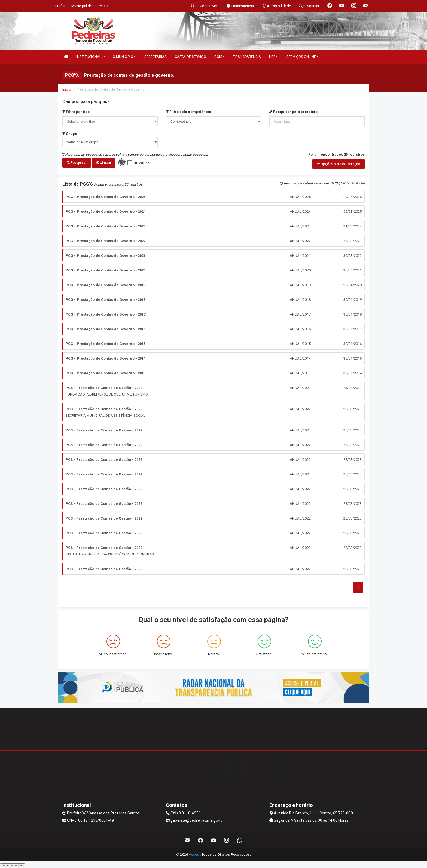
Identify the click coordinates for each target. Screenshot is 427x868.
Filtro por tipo (76, 112)
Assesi (194, 855)
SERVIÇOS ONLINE (303, 57)
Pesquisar (77, 163)
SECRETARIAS (155, 57)
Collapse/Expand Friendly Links (12, 865)
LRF (274, 57)
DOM (220, 57)
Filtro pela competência (189, 112)
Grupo (70, 134)
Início (67, 89)
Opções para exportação (338, 164)
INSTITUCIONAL (90, 57)
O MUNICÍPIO (124, 57)
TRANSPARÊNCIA (247, 57)
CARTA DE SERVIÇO (190, 57)
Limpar (104, 163)
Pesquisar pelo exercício (293, 112)
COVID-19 (142, 163)
